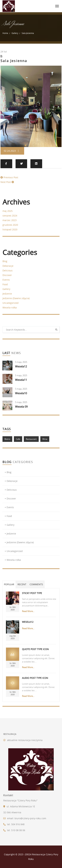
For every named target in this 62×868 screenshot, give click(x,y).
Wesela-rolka (10, 307)
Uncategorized (10, 303)
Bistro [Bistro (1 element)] (7, 439)
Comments (36, 584)
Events (6, 280)
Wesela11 (21, 380)
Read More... (28, 611)
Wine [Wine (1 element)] (45, 439)
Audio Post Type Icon (35, 678)
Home (5, 33)
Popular (9, 584)
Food (5, 284)
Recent (22, 584)
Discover (7, 275)
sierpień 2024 (10, 216)
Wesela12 (21, 366)
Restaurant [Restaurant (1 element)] (31, 439)
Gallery (15, 33)
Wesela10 (21, 393)
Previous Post (11, 177)
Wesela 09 (21, 407)
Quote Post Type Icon (35, 649)
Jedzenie (7, 294)
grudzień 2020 (10, 225)
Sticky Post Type (32, 593)
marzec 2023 (10, 220)
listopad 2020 (10, 229)
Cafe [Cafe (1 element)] (18, 439)
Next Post (6, 182)
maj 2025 (8, 211)
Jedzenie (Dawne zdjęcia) (16, 298)
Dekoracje (8, 266)
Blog (5, 261)
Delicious (8, 270)
